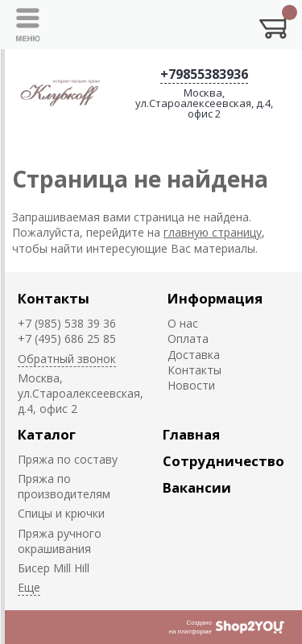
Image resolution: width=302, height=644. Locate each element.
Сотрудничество (223, 461)
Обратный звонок (67, 359)
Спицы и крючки (61, 513)
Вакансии (197, 487)
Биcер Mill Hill (54, 568)
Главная (191, 434)
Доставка (194, 355)
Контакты (54, 298)
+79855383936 (204, 74)
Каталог (47, 434)
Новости (191, 385)
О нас (183, 323)
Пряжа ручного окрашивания (60, 541)
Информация (215, 298)
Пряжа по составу (68, 459)
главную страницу (213, 232)
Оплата (188, 339)
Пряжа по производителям (64, 486)
